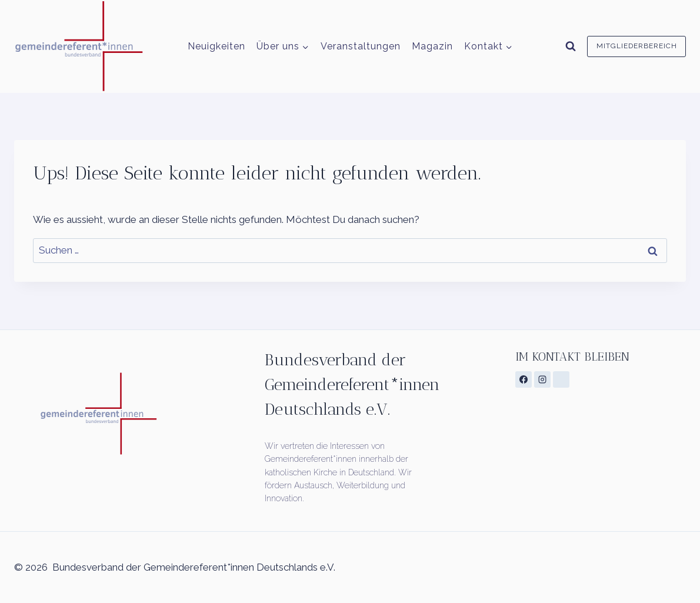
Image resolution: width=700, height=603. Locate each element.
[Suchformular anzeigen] (571, 46)
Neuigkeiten (216, 46)
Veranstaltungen (361, 46)
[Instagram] (542, 379)
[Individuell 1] (561, 379)
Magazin (432, 46)
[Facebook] (524, 379)
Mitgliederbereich (637, 46)
